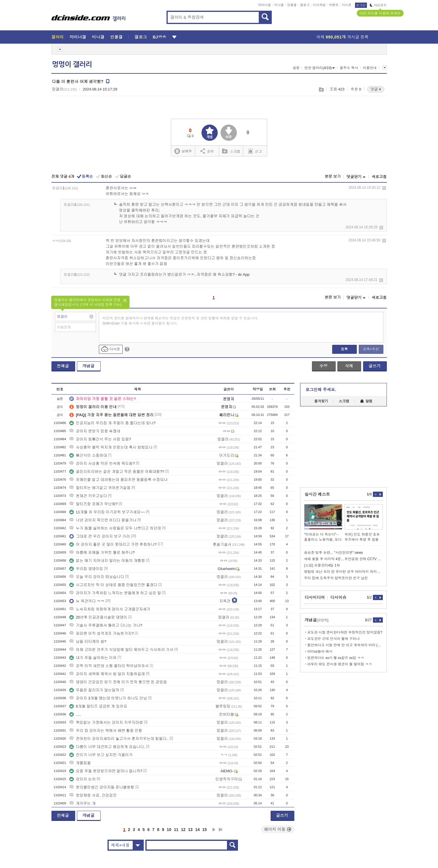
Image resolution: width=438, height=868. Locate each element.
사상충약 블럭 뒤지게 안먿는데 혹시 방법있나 (111, 447)
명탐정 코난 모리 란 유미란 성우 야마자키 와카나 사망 (343, 572)
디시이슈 (339, 597)
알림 (366, 401)
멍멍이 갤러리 (72, 64)
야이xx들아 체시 (320, 652)
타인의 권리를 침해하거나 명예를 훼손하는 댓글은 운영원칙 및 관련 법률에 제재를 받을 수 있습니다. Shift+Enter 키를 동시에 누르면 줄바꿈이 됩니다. (181, 321)
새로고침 (379, 177)
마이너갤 (265, 5)
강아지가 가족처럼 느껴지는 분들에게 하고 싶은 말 (115, 593)
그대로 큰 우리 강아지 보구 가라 (100, 536)
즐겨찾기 (321, 401)
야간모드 (378, 5)
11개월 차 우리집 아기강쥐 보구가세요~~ (107, 512)
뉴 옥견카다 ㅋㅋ (87, 601)
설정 (296, 68)
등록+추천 (371, 349)
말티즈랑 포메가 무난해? (93, 504)
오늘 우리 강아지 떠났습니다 (97, 577)
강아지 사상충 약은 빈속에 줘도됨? (102, 463)
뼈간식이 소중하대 (88, 455)
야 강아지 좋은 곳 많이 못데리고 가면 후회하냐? (113, 544)
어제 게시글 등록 (343, 37)
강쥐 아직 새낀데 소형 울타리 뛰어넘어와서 (109, 666)
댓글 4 (376, 89)
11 (176, 830)
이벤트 (334, 5)
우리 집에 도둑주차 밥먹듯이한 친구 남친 (336, 578)
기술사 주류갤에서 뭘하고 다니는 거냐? (106, 625)
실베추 (183, 151)
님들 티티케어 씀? (88, 642)
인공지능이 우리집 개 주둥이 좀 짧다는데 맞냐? (112, 423)
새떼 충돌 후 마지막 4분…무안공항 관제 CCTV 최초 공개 (343, 559)
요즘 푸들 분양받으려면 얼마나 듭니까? (106, 771)
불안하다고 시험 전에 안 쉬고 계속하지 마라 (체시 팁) (345, 645)
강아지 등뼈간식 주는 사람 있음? (100, 439)
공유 (207, 151)
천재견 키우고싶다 (88, 496)
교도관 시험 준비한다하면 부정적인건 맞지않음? (345, 632)
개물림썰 (80, 763)
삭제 (384, 188)
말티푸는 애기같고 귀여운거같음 (100, 488)
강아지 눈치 (83, 779)
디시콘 (347, 5)
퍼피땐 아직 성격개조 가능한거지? (101, 633)
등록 (344, 349)
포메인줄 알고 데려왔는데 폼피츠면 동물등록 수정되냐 (118, 480)
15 (205, 830)
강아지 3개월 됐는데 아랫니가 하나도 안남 (108, 698)
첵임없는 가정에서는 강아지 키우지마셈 (106, 722)
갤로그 (305, 5)
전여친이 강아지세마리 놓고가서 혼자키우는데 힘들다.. (119, 739)
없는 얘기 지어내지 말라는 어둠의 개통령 (107, 561)
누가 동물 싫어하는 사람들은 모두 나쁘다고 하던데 (115, 528)
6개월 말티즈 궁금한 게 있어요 (98, 706)
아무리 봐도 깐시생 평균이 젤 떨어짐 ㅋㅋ (340, 664)
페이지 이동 (278, 829)
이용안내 (370, 68)
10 (169, 830)
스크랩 (321, 89)
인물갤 (292, 5)
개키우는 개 (83, 803)
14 (197, 830)
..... (75, 714)
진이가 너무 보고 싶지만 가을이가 (101, 755)
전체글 (63, 366)
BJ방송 (159, 37)
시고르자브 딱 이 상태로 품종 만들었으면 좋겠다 (113, 585)
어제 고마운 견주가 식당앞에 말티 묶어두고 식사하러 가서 (121, 650)
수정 (324, 366)
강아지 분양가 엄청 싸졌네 (95, 431)
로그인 (361, 5)
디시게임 (319, 5)
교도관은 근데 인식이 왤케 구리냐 (333, 639)
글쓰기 (375, 366)
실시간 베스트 (317, 494)
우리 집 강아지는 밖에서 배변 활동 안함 (106, 731)
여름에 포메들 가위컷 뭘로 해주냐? (102, 553)
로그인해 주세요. (321, 390)
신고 (255, 151)
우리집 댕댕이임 (86, 569)
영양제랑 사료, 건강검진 (93, 795)
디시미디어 (315, 597)
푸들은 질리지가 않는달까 (94, 690)
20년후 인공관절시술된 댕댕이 (98, 617)
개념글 (88, 366)
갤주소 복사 (349, 68)
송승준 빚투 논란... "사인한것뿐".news (334, 553)
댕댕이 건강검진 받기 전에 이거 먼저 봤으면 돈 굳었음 (118, 682)
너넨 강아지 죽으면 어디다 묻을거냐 (103, 520)
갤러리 (58, 37)
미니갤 (279, 5)
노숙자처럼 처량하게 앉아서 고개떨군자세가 (110, 609)
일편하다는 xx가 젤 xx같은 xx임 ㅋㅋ (336, 658)
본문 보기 (333, 176)
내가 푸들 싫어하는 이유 (93, 658)
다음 (214, 830)
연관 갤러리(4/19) (320, 68)
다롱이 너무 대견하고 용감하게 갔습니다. (107, 747)
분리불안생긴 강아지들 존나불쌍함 (102, 787)
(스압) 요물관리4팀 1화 (322, 565)
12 (183, 830)
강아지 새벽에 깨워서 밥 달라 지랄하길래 (107, 674)
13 (191, 830)
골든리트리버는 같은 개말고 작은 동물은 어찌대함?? (117, 472)
